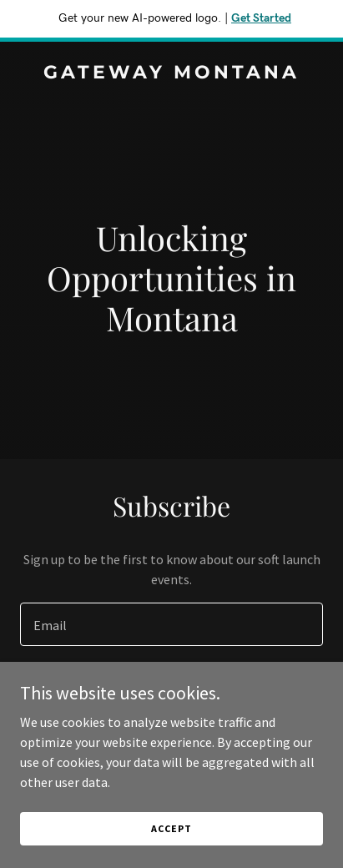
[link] (171, 73)
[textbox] (171, 624)
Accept (171, 828)
